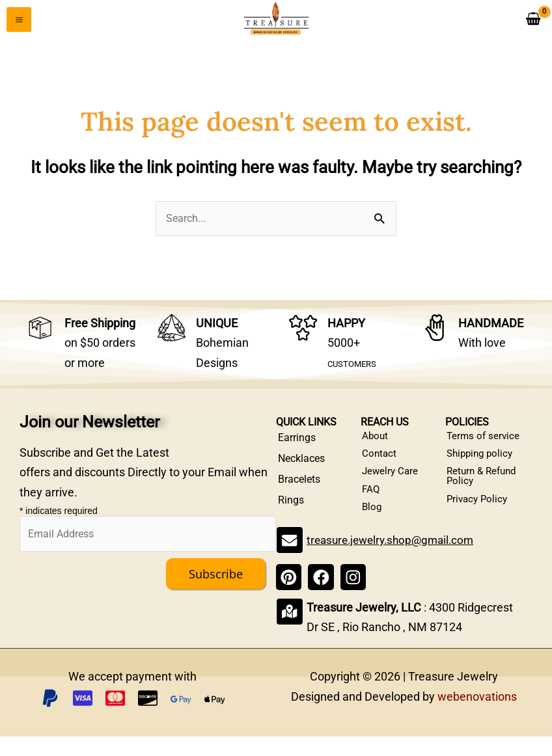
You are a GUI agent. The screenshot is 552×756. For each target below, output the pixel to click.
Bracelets (299, 484)
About (376, 442)
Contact (380, 463)
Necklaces (301, 463)
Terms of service (485, 442)
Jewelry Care (392, 484)
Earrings (297, 442)
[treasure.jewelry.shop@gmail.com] (289, 560)
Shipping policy (483, 463)
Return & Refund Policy (485, 489)
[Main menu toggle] (19, 21)
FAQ (372, 505)
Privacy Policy (479, 515)
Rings (291, 505)
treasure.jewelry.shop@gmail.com (394, 560)
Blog (373, 525)
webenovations (477, 716)
